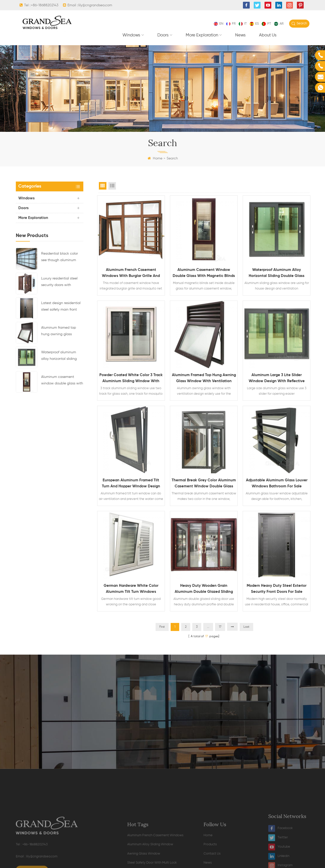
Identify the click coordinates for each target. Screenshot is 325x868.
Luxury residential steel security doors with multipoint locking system (61, 282)
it (243, 24)
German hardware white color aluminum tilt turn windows (131, 589)
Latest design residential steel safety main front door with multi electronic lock (61, 307)
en (219, 24)
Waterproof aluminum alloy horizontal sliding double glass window (59, 356)
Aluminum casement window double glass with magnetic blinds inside (62, 381)
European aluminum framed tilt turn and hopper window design (131, 483)
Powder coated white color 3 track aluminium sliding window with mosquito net (131, 379)
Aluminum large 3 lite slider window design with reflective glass (277, 379)
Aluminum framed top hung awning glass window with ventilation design (60, 332)
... (208, 627)
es (254, 24)
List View (112, 186)
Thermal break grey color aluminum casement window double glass (204, 483)
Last (246, 627)
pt (266, 24)
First (162, 627)
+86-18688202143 (45, 5)
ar (279, 24)
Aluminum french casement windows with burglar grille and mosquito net (131, 273)
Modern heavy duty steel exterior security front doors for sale (277, 589)
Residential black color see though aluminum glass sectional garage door (60, 258)
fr (231, 24)
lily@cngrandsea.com (95, 5)
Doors (163, 35)
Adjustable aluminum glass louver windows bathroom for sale (277, 483)
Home (155, 158)
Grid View (103, 186)
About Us (268, 35)
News (240, 35)
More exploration (202, 35)
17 (220, 627)
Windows (131, 35)
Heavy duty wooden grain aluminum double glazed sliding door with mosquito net (204, 589)
